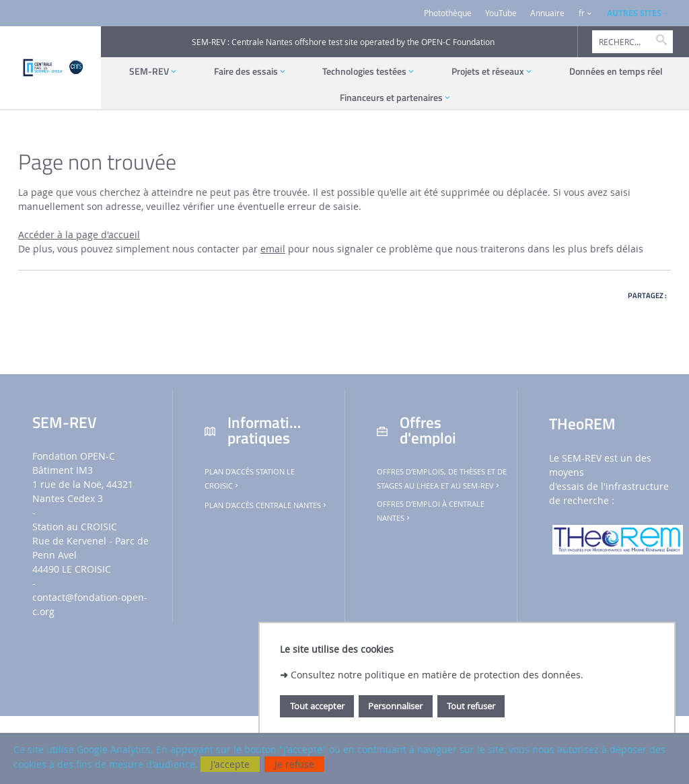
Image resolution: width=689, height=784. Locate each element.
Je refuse (294, 764)
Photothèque (448, 13)
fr (582, 13)
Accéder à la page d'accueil (79, 235)
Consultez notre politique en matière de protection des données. (437, 675)
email (273, 249)
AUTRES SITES (634, 13)
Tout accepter (317, 706)
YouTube (501, 13)
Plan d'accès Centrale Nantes (266, 505)
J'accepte (230, 764)
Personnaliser (395, 706)
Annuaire (547, 13)
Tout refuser (471, 706)
